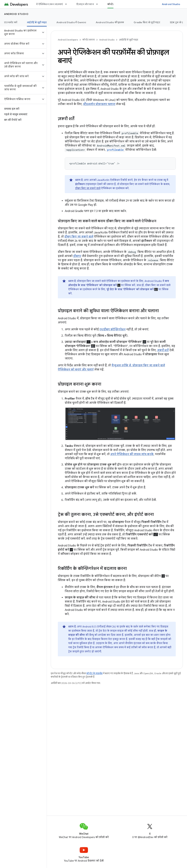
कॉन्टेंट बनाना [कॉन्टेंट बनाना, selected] (114, 4)
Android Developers (68, 40)
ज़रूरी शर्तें (163, 350)
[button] (21, 32)
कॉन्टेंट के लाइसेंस (94, 673)
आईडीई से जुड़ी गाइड (129, 40)
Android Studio (171, 4)
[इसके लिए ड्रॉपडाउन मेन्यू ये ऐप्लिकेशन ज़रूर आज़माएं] (68, 4)
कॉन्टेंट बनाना (89, 40)
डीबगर (77, 256)
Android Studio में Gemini (71, 22)
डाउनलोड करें (11, 22)
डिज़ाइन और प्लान (85, 4)
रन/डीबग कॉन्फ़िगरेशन (112, 329)
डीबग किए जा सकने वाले (88, 188)
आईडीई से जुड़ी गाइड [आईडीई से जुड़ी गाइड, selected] (37, 22)
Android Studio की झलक (110, 22)
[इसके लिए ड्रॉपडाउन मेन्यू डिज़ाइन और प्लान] (99, 4)
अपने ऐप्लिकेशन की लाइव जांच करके (132, 454)
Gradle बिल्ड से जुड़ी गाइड (147, 22)
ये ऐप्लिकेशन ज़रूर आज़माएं (50, 4)
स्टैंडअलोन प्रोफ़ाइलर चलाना (99, 104)
